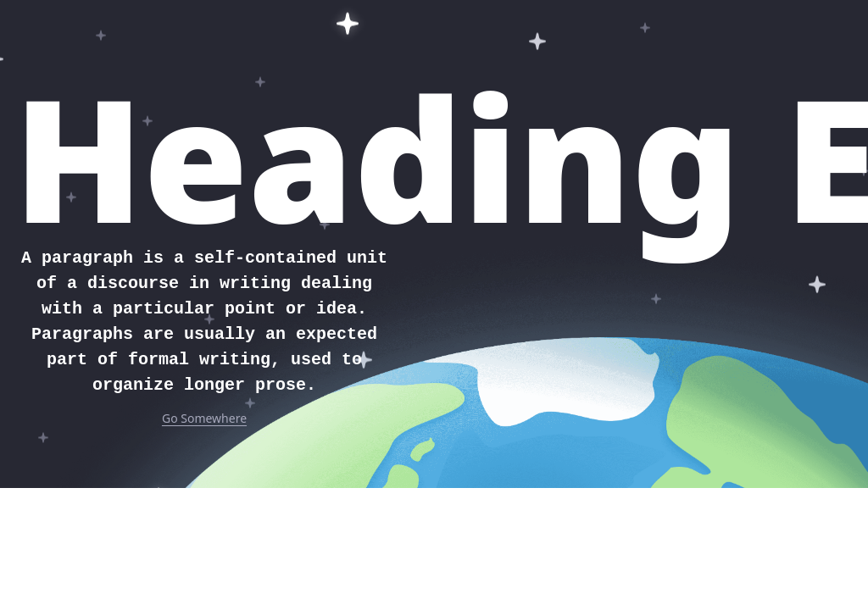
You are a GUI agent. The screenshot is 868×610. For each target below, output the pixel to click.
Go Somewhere (204, 418)
